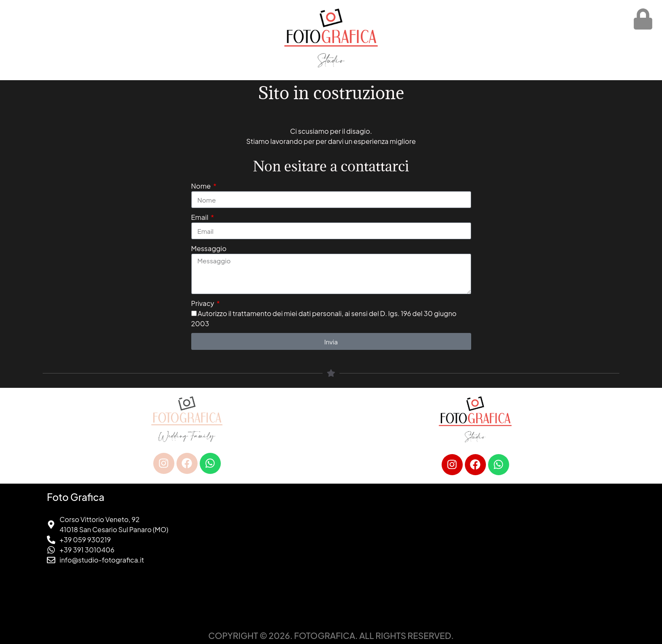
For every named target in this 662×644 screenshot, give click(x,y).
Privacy (203, 303)
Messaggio (209, 248)
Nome (202, 186)
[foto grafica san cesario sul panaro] (475, 555)
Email (201, 217)
